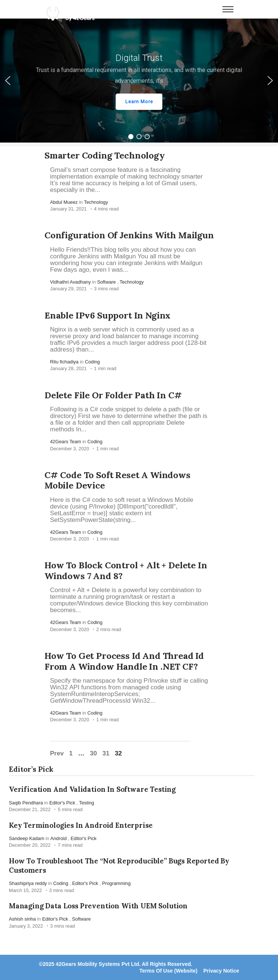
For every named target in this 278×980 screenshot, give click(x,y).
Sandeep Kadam (27, 838)
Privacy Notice (221, 971)
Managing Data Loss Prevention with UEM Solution (98, 906)
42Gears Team (66, 442)
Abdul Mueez (64, 202)
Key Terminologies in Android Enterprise (81, 825)
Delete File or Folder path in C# (113, 395)
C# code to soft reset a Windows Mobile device (118, 480)
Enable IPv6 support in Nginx (107, 315)
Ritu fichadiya (64, 362)
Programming (116, 883)
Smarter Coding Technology (105, 155)
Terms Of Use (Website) (168, 971)
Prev (57, 753)
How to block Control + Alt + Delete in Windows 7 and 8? (126, 571)
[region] (139, 81)
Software (107, 282)
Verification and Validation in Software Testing (92, 789)
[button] (139, 81)
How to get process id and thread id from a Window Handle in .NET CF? (124, 661)
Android (59, 838)
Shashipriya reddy (28, 883)
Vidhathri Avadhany (70, 282)
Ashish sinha (22, 919)
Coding (92, 362)
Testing (87, 803)
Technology (96, 202)
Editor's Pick (62, 803)
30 (94, 753)
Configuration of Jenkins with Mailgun (129, 235)
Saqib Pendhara (26, 803)
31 (106, 753)
